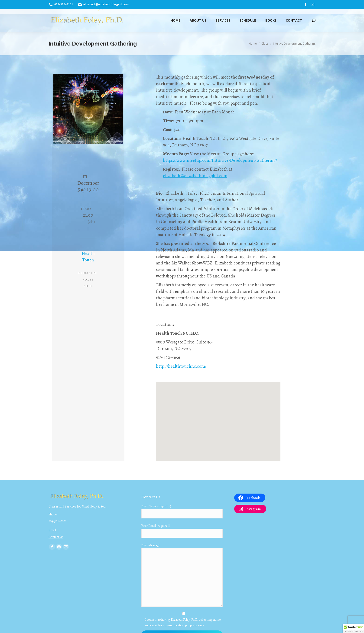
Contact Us (56, 537)
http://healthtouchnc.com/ (181, 366)
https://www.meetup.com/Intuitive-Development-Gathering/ (220, 160)
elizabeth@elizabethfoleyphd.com (195, 176)
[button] (353, 629)
